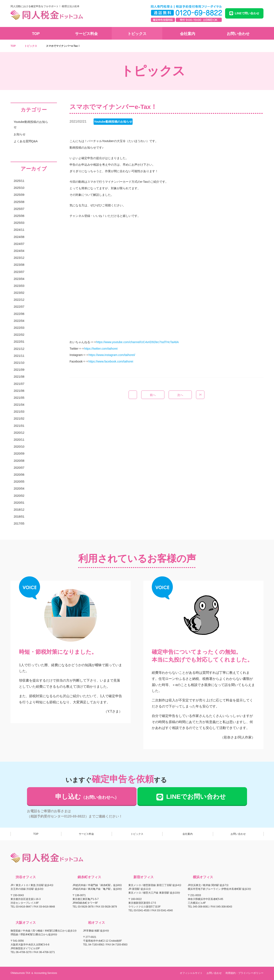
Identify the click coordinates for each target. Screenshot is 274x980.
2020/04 (19, 489)
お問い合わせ (238, 34)
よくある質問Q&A (26, 141)
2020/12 (19, 433)
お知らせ (20, 134)
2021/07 (19, 384)
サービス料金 (86, 34)
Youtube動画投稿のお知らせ (31, 124)
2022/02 (19, 335)
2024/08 (19, 237)
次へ (180, 395)
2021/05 (19, 398)
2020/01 (19, 503)
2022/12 (19, 300)
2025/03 (19, 223)
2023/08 (19, 265)
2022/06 (19, 314)
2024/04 (19, 251)
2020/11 (19, 440)
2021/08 (19, 377)
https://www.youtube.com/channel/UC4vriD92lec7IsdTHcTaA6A (137, 342)
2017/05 (19, 524)
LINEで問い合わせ (244, 13)
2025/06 (19, 216)
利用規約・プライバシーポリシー (244, 973)
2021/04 (19, 405)
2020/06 (19, 475)
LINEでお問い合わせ (192, 797)
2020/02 (19, 496)
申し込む (87, 797)
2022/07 (19, 307)
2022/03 (19, 328)
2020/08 (19, 461)
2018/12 (19, 510)
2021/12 (19, 349)
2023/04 (19, 279)
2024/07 (19, 244)
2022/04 (19, 321)
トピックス (137, 34)
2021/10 (19, 363)
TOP (36, 34)
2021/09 (19, 370)
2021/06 (19, 391)
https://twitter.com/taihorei (101, 349)
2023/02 (19, 293)
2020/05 (19, 482)
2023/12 (19, 258)
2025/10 (19, 188)
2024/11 (19, 230)
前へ (153, 395)
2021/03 (19, 412)
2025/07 (19, 209)
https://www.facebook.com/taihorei (111, 361)
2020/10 (19, 447)
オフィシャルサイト (191, 973)
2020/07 (19, 468)
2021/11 (19, 356)
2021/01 (19, 426)
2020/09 (19, 454)
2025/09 (19, 195)
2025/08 (19, 202)
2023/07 (19, 272)
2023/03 (19, 286)
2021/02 (19, 419)
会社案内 (188, 34)
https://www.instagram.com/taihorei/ (112, 355)
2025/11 (19, 181)
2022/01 (19, 342)
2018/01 (19, 517)
